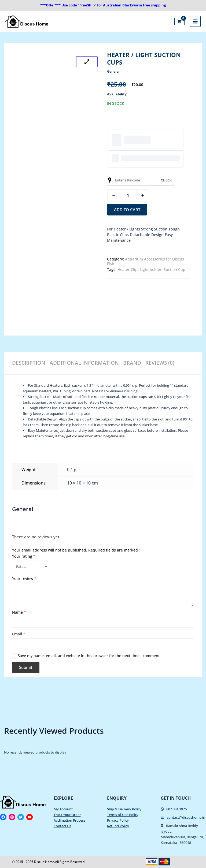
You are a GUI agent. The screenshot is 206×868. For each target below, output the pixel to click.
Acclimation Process (69, 819)
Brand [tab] (128, 361)
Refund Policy (118, 824)
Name (19, 611)
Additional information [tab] (82, 361)
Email (19, 632)
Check (166, 180)
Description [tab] (28, 361)
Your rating (24, 555)
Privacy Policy (118, 819)
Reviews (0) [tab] (156, 361)
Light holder (151, 269)
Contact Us (62, 824)
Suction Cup (174, 269)
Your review (24, 577)
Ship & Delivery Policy (124, 807)
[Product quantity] (128, 195)
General (113, 71)
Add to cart (127, 210)
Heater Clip (128, 269)
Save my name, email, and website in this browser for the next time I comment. (89, 654)
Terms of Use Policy (123, 813)
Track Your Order (67, 813)
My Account (63, 807)
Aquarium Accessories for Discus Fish (146, 261)
